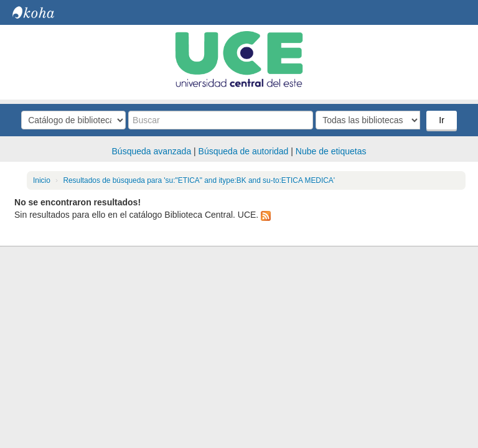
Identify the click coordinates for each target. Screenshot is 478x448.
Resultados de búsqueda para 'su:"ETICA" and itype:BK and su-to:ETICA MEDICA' (199, 180)
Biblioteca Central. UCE (44, 12)
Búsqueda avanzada (152, 151)
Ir (442, 120)
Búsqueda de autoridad (244, 151)
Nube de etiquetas (331, 151)
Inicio (42, 180)
